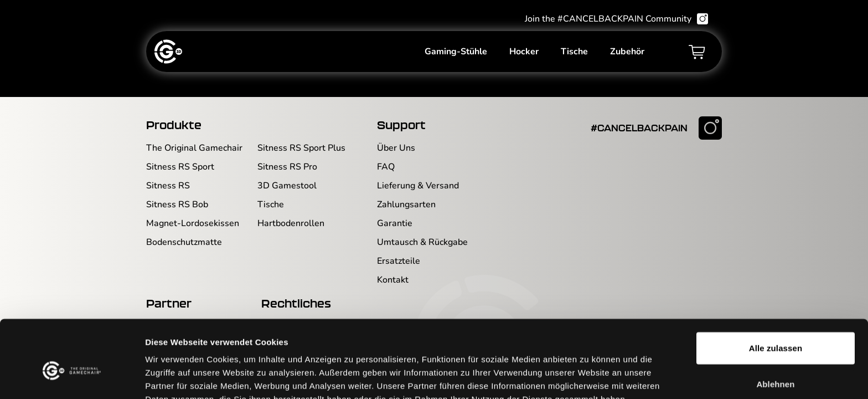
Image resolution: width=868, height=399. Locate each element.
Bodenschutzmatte (184, 242)
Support (401, 125)
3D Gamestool (287, 186)
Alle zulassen (776, 290)
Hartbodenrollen (291, 223)
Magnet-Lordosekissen (193, 223)
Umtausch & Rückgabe (422, 242)
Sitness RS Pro (287, 167)
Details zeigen (589, 377)
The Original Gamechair (194, 148)
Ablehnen (775, 327)
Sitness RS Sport (180, 167)
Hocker (524, 53)
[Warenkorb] (697, 53)
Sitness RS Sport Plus (301, 148)
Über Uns (396, 148)
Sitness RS (168, 186)
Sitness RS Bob (177, 204)
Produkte (174, 125)
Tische (574, 53)
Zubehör (627, 53)
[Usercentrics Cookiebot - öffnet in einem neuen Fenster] (72, 377)
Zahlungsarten (406, 204)
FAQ (386, 167)
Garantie (395, 223)
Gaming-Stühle (456, 53)
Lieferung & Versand (418, 186)
